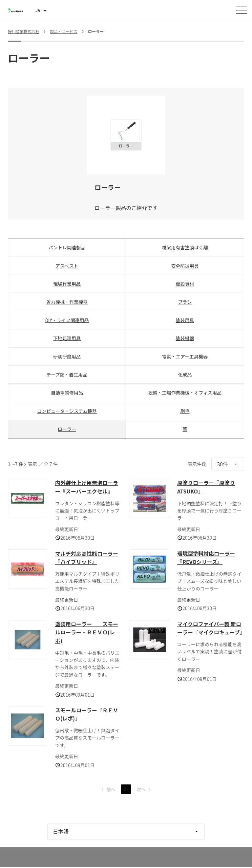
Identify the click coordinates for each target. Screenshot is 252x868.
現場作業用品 (67, 284)
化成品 (185, 375)
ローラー (67, 429)
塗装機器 (185, 338)
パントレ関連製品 (67, 247)
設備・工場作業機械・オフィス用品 (185, 393)
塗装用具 (185, 320)
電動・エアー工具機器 (185, 357)
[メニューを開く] (241, 10)
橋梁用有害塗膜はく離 (185, 247)
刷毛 (185, 411)
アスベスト (67, 266)
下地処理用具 (67, 338)
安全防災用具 (185, 266)
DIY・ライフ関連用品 (67, 320)
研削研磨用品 (67, 357)
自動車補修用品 (67, 393)
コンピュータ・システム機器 (67, 411)
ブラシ (185, 302)
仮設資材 (185, 284)
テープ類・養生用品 (67, 375)
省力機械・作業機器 (67, 302)
